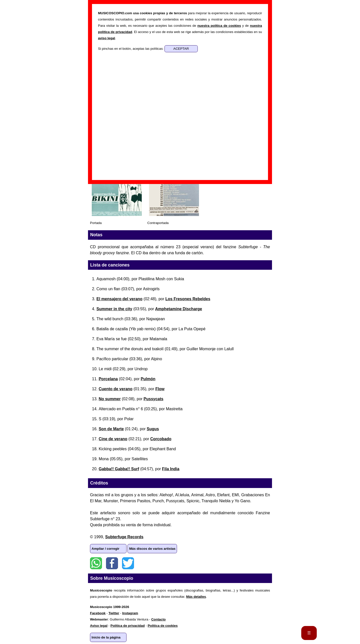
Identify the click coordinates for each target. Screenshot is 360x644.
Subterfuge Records (124, 537)
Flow (160, 389)
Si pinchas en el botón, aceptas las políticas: (131, 49)
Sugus (153, 429)
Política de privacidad (128, 626)
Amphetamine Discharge (179, 309)
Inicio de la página (106, 637)
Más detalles (196, 597)
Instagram (130, 613)
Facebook (112, 563)
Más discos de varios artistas (152, 549)
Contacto (158, 619)
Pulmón (148, 379)
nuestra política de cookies (219, 26)
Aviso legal (99, 626)
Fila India (171, 469)
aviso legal (106, 38)
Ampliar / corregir (105, 549)
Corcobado (161, 439)
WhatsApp (96, 563)
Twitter (128, 563)
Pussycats (153, 399)
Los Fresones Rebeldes (188, 299)
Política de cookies (163, 626)
